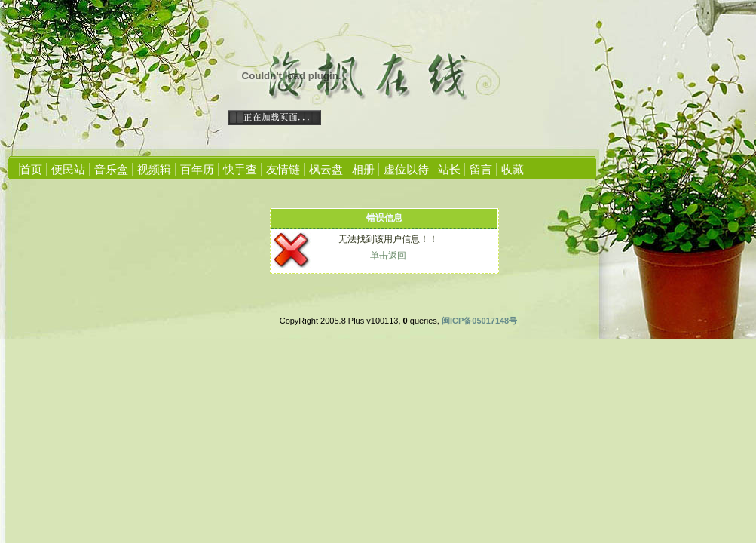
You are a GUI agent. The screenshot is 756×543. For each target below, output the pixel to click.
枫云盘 (326, 169)
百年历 (197, 169)
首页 (31, 169)
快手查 (240, 169)
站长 (449, 169)
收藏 (513, 169)
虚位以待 (406, 169)
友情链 (283, 169)
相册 (363, 169)
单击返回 (388, 256)
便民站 (68, 169)
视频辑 (154, 169)
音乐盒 (111, 169)
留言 (481, 169)
